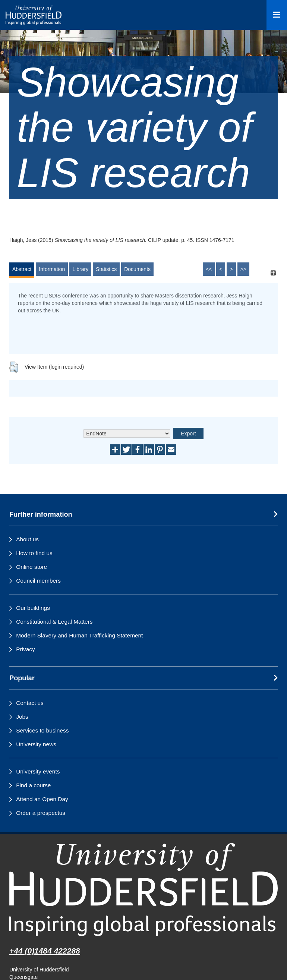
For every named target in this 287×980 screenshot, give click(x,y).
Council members (38, 581)
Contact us (30, 703)
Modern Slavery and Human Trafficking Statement (79, 635)
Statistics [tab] (106, 269)
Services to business (42, 730)
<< (209, 269)
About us (27, 539)
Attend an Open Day (42, 799)
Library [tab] (80, 269)
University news (36, 744)
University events (38, 771)
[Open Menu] (277, 15)
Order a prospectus (41, 813)
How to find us (34, 553)
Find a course (33, 785)
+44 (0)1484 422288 (45, 951)
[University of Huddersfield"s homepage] (143, 890)
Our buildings (33, 608)
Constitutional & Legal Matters (54, 622)
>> (243, 269)
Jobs (22, 717)
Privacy (25, 649)
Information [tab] (52, 269)
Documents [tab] (137, 269)
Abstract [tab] (22, 269)
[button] (14, 367)
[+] (273, 273)
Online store (31, 567)
